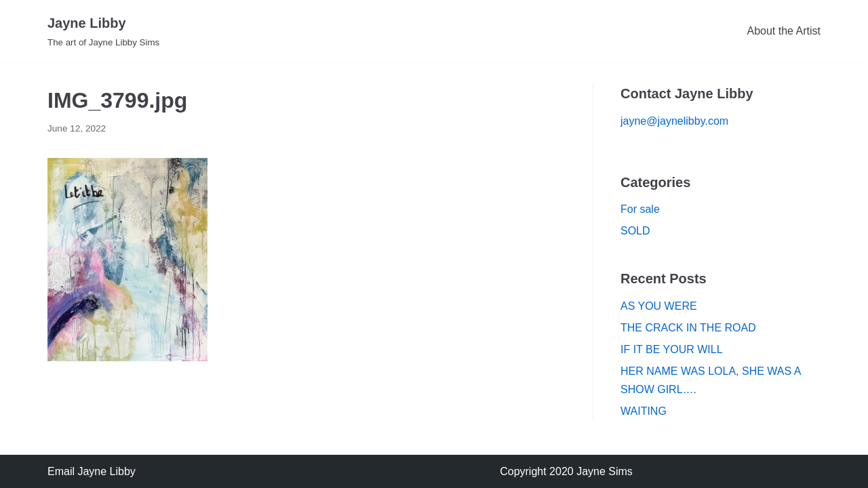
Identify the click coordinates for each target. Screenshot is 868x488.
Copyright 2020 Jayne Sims (566, 471)
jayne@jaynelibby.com (674, 121)
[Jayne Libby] (103, 31)
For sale (640, 209)
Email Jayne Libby (92, 471)
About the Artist (784, 31)
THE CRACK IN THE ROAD (688, 328)
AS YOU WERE (659, 306)
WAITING (644, 411)
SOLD (635, 231)
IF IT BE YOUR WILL (672, 349)
